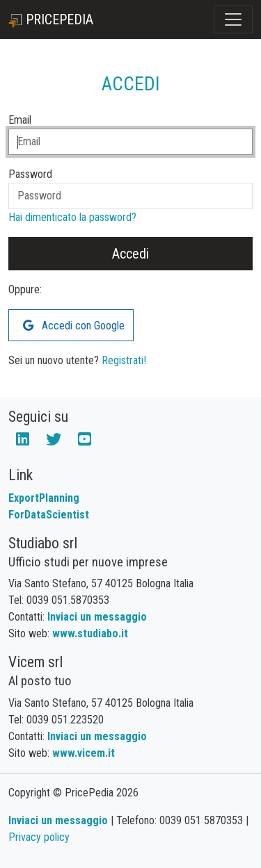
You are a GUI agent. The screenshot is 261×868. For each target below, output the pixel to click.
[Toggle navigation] (233, 19)
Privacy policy (39, 837)
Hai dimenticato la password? (72, 217)
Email (20, 120)
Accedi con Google (74, 326)
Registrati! (124, 360)
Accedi (130, 254)
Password (30, 174)
